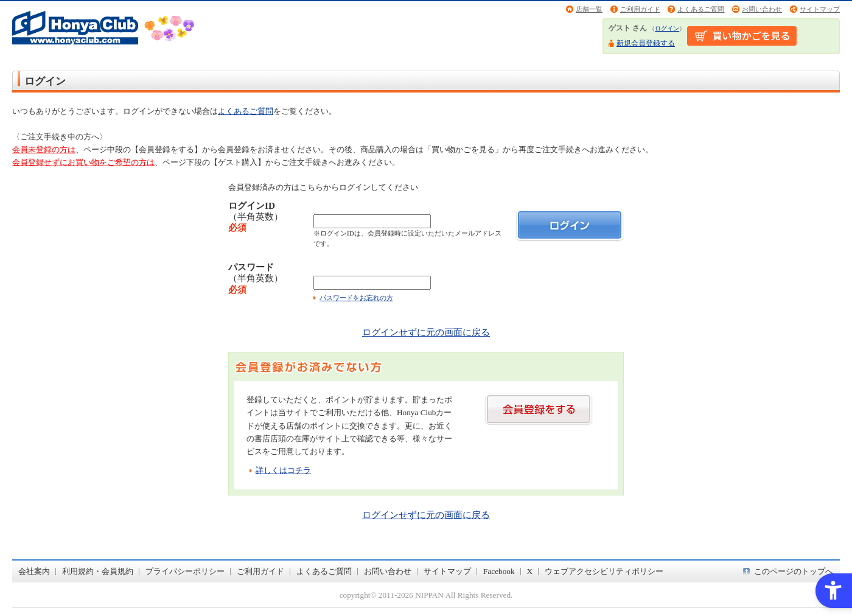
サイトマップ (820, 9)
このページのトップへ (794, 571)
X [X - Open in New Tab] (530, 571)
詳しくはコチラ (283, 470)
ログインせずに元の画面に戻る (426, 332)
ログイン (667, 28)
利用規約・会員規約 (98, 571)
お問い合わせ (762, 9)
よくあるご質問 (701, 9)
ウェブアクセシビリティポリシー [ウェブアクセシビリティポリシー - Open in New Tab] (604, 571)
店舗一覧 (589, 9)
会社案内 (34, 571)
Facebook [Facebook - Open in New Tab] (499, 571)
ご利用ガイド (640, 9)
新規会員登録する (646, 43)
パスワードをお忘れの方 (356, 298)
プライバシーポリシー (185, 571)
